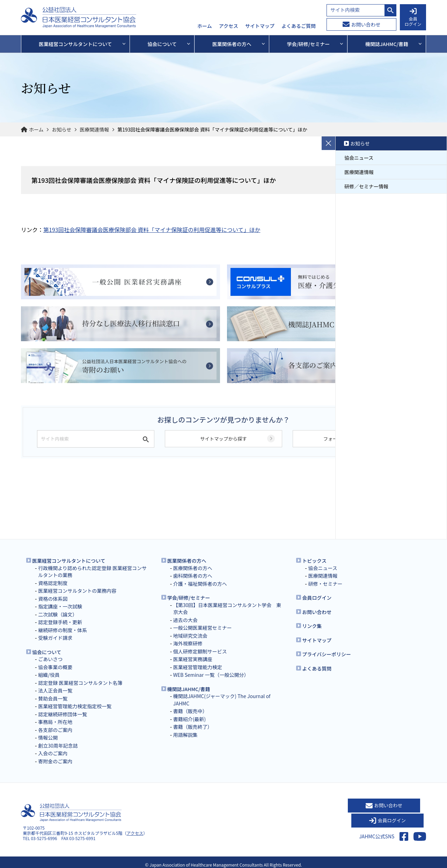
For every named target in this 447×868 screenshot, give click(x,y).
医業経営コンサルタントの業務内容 (77, 591)
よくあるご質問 (299, 26)
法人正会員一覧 (55, 690)
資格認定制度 (53, 583)
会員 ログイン (413, 17)
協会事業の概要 (55, 667)
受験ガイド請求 (55, 638)
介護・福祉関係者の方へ (200, 584)
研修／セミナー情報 (366, 186)
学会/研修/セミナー (189, 598)
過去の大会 (185, 620)
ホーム (205, 26)
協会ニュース (359, 158)
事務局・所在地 (55, 722)
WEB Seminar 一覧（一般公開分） (211, 675)
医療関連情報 (94, 129)
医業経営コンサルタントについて (69, 561)
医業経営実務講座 (193, 659)
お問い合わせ (362, 24)
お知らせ (62, 129)
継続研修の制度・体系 (63, 630)
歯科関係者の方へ (193, 576)
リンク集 (312, 626)
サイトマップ (260, 26)
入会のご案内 (53, 753)
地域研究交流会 (190, 636)
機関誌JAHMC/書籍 (189, 689)
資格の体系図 (53, 599)
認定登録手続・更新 (60, 622)
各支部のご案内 (55, 730)
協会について (47, 652)
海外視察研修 (188, 643)
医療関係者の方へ (193, 568)
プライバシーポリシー (327, 654)
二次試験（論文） (58, 614)
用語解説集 (185, 735)
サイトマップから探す (223, 446)
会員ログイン (317, 598)
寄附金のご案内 (55, 761)
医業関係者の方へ (187, 561)
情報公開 (48, 738)
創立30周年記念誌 (58, 746)
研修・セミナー (325, 584)
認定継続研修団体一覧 (63, 714)
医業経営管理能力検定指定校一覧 (75, 706)
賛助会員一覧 (53, 698)
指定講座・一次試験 (60, 606)
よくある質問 (317, 668)
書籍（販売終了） (193, 727)
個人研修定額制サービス (200, 651)
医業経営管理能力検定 (198, 667)
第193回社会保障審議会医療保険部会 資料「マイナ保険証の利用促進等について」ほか (152, 230)
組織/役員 (49, 675)
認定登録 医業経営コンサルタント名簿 (80, 683)
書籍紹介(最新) (189, 719)
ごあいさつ (50, 659)
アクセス (229, 26)
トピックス (314, 561)
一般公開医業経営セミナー (203, 628)
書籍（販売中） (190, 711)
